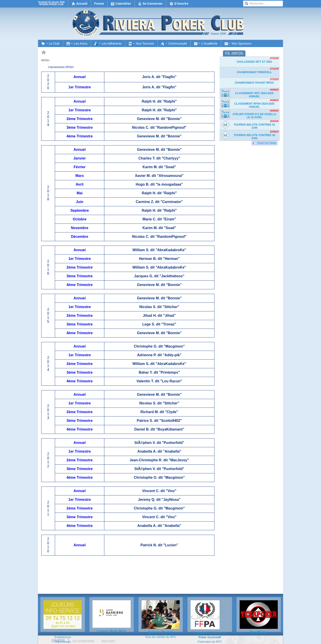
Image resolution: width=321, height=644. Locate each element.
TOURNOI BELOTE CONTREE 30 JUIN (254, 137)
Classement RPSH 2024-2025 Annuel (254, 105)
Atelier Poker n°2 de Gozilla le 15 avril (254, 116)
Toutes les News (264, 143)
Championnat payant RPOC (254, 83)
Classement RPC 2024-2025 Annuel (254, 95)
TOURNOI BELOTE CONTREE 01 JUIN (254, 126)
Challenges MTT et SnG (254, 62)
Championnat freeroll (254, 72)
